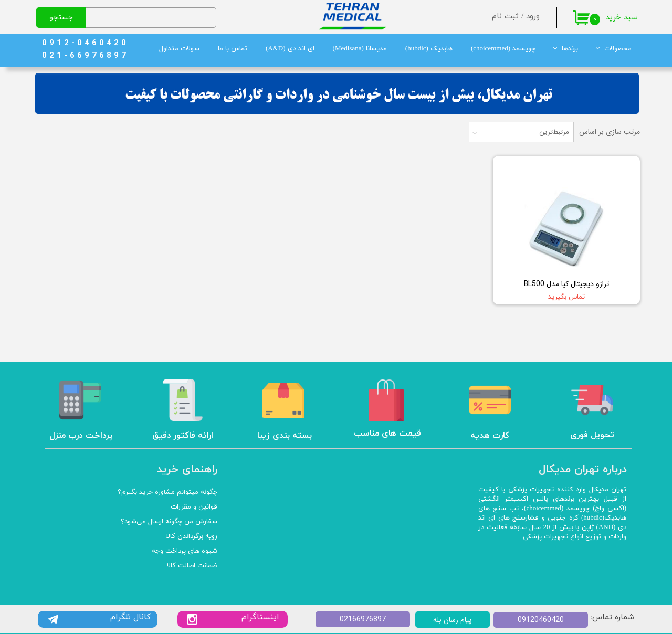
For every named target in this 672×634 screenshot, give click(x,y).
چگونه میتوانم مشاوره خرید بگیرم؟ (167, 492)
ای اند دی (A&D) (290, 49)
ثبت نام (505, 17)
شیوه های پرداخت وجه (185, 551)
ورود (533, 17)
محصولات (618, 49)
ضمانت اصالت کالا (192, 566)
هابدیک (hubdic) (429, 49)
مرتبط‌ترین (554, 132)
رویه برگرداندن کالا (192, 536)
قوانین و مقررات (194, 507)
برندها (570, 49)
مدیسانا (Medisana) (360, 49)
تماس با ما (233, 49)
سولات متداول (179, 49)
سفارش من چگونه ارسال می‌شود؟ (169, 522)
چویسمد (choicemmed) (503, 49)
